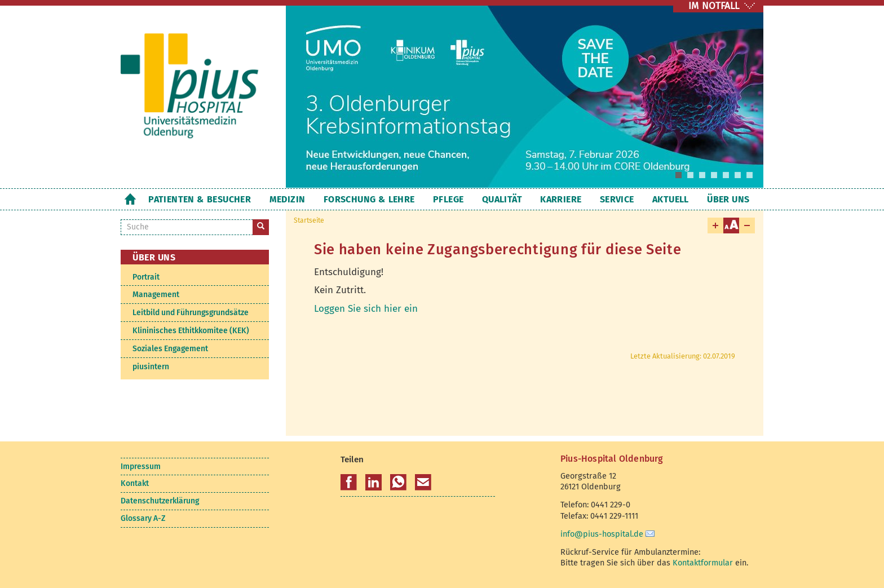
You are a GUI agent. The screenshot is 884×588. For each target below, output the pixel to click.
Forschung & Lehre (369, 199)
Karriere (561, 199)
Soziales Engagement (170, 349)
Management (156, 295)
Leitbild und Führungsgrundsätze (191, 313)
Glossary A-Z (143, 518)
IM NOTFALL (714, 6)
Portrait (146, 277)
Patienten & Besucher (200, 199)
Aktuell (671, 199)
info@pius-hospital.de (602, 534)
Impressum (141, 467)
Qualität (502, 199)
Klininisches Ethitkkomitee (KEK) (191, 331)
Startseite (130, 199)
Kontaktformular (703, 563)
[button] (349, 483)
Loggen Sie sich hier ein (366, 309)
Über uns (728, 199)
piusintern (151, 367)
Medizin (288, 199)
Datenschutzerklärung (160, 501)
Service (617, 199)
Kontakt (135, 483)
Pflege (448, 199)
